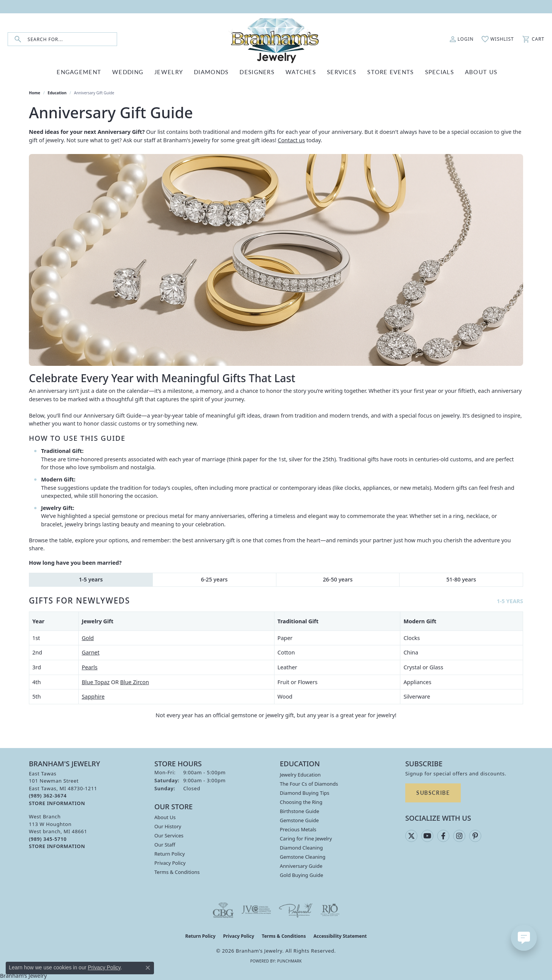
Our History (168, 826)
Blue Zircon (135, 682)
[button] (462, 39)
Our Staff (165, 845)
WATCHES (301, 72)
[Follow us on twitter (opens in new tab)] (411, 836)
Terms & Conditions (177, 872)
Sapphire (93, 696)
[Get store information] (57, 803)
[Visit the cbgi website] (223, 910)
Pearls (90, 667)
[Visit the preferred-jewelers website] (296, 910)
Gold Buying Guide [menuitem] (301, 875)
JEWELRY (169, 72)
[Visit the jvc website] (256, 910)
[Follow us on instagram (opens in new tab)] (459, 836)
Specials (439, 72)
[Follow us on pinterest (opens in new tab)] (475, 836)
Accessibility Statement (340, 936)
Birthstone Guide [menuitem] (300, 811)
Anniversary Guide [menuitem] (301, 866)
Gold (88, 638)
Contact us (292, 140)
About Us (165, 817)
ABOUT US (481, 72)
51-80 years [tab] (461, 579)
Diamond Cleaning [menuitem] (301, 848)
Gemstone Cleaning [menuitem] (303, 857)
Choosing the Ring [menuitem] (301, 802)
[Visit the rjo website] (330, 910)
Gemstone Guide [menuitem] (299, 820)
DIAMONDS (211, 72)
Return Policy (170, 854)
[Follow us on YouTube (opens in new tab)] (427, 836)
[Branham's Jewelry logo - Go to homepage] (276, 39)
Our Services (169, 835)
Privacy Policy (170, 863)
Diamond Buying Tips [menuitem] (305, 793)
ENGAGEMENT (79, 72)
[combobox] (72, 39)
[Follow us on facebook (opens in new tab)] (443, 836)
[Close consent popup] (148, 968)
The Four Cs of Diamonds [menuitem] (309, 784)
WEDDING (128, 72)
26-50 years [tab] (338, 579)
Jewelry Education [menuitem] (300, 775)
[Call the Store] (48, 796)
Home (35, 93)
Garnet (91, 652)
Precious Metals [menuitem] (298, 829)
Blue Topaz (96, 682)
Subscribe (433, 793)
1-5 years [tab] (91, 579)
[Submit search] (18, 39)
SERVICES (342, 72)
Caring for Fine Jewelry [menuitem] (306, 839)
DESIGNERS (257, 72)
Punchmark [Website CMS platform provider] (289, 961)
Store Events (390, 72)
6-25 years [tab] (214, 579)
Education (57, 93)
